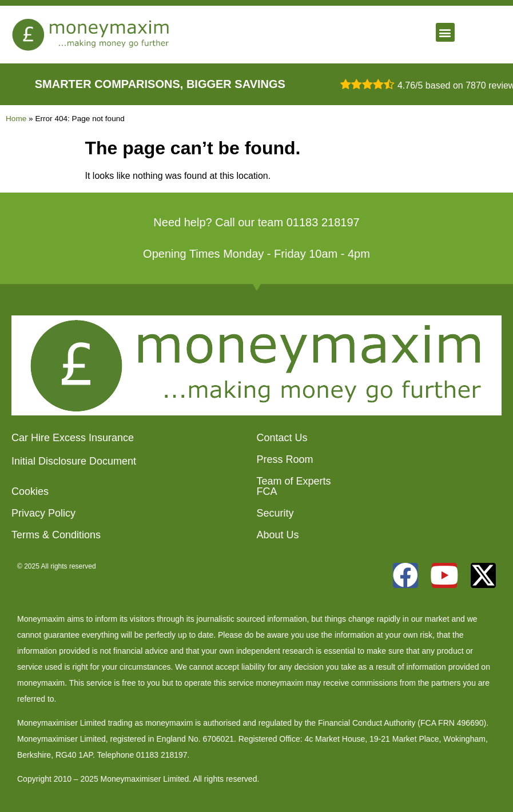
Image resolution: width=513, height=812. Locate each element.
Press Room (285, 459)
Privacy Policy (43, 513)
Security (275, 513)
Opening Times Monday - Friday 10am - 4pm (256, 254)
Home (16, 119)
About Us (278, 535)
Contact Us (282, 438)
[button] (445, 32)
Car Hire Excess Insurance (73, 438)
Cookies (30, 491)
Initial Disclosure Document (74, 461)
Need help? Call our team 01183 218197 (256, 222)
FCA (267, 491)
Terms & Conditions (56, 535)
